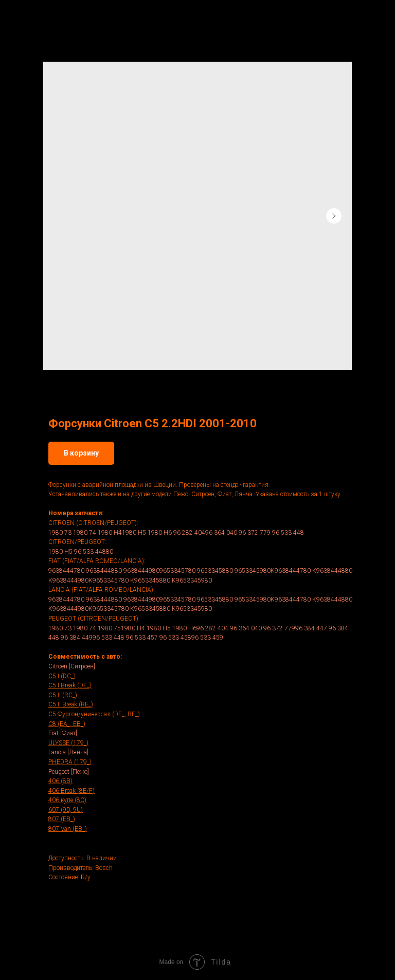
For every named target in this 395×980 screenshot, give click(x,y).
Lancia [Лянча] (68, 752)
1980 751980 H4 (121, 628)
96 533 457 (142, 638)
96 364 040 (246, 628)
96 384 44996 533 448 (93, 638)
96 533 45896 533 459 (191, 638)
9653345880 (215, 571)
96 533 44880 (94, 552)
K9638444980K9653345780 (88, 580)
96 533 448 (288, 533)
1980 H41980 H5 (122, 533)
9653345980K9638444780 (273, 571)
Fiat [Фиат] (63, 733)
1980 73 (60, 533)
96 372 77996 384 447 (295, 628)
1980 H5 (60, 552)
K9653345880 (150, 580)
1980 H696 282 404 (200, 628)
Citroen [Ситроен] (72, 666)
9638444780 (66, 571)
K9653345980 (192, 580)
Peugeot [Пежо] (69, 772)
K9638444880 (332, 571)
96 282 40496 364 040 (205, 533)
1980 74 (85, 533)
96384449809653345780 (159, 571)
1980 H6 (160, 533)
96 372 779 (255, 533)
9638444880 (104, 571)
